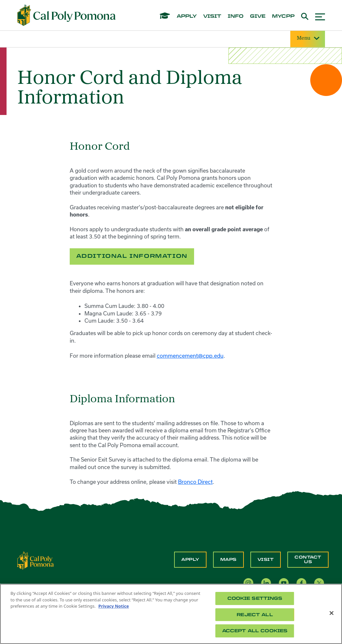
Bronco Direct (195, 482)
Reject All (255, 615)
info (236, 16)
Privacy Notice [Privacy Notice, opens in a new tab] (114, 606)
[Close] (332, 613)
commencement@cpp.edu (190, 356)
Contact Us (308, 559)
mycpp (283, 16)
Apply (190, 559)
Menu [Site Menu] (308, 38)
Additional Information (132, 256)
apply (187, 16)
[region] (171, 614)
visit (212, 16)
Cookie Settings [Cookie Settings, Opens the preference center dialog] (255, 598)
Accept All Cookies (255, 631)
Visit (266, 559)
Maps (228, 559)
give (258, 16)
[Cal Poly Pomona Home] (66, 15)
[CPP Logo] (36, 560)
